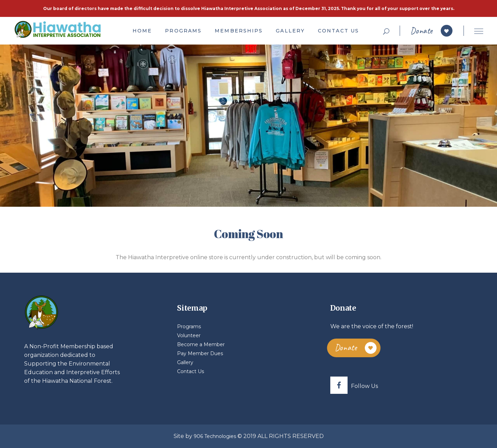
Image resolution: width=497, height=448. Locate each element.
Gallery (185, 362)
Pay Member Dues (200, 353)
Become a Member (201, 344)
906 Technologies (215, 436)
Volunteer (189, 335)
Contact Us (191, 371)
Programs (189, 327)
